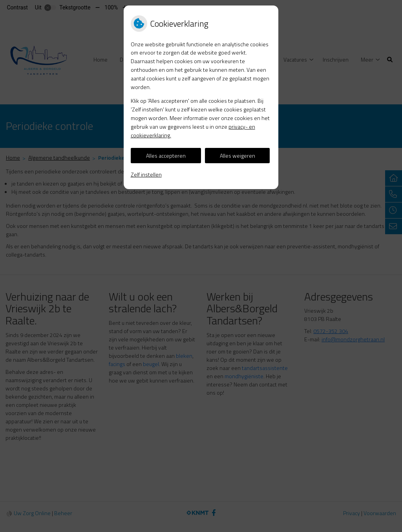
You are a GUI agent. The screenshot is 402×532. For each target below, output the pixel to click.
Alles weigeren (238, 156)
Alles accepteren (166, 156)
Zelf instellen (146, 174)
